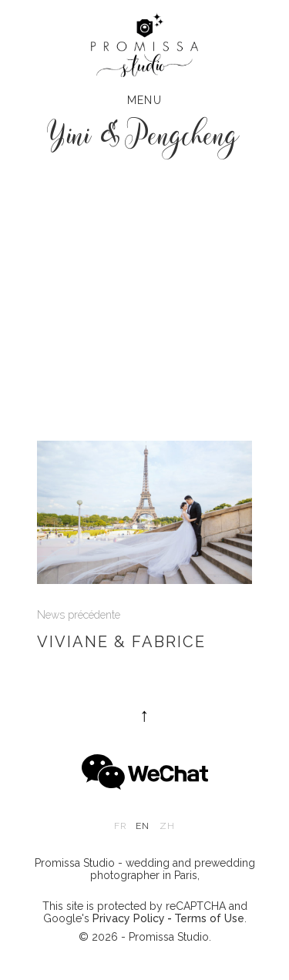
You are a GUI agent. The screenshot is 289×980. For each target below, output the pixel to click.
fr (120, 826)
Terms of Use (209, 918)
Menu (145, 100)
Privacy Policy (129, 918)
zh (167, 826)
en (143, 826)
